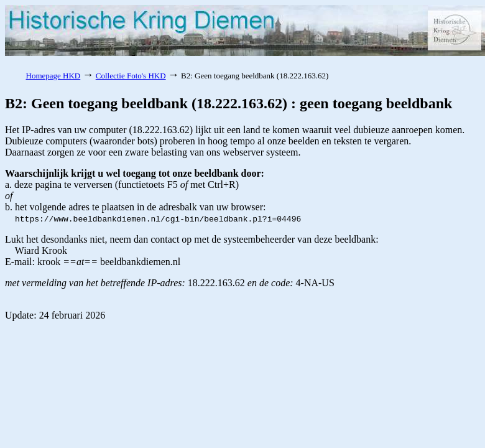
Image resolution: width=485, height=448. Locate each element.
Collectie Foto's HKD (131, 76)
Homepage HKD (53, 76)
